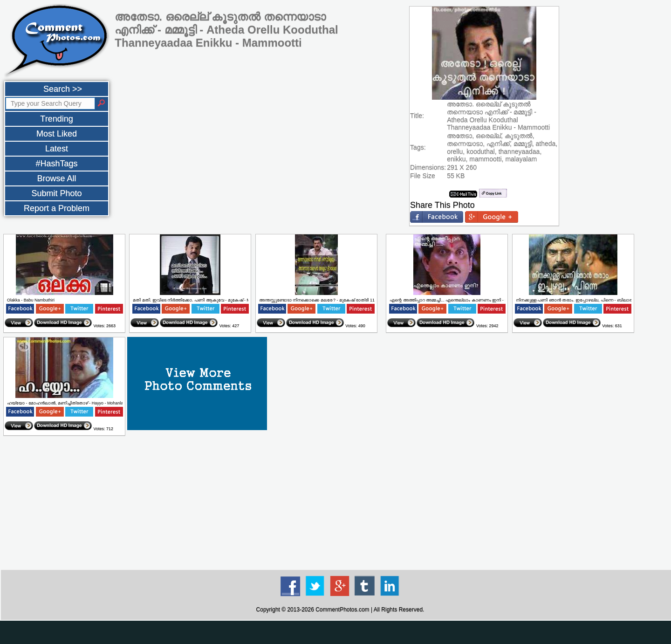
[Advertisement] (340, 503)
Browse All (56, 178)
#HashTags (56, 164)
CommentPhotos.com (342, 610)
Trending (56, 119)
